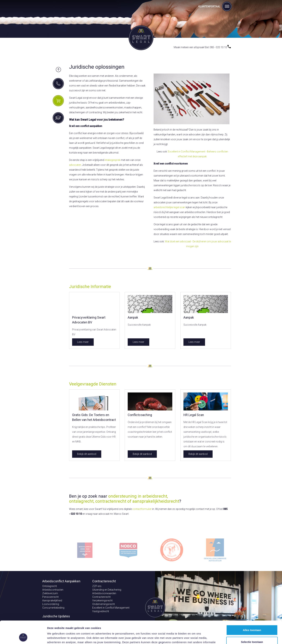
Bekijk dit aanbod (87, 454)
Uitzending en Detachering (107, 590)
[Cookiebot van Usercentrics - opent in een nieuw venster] (23, 637)
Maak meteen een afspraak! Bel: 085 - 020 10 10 (202, 47)
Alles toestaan (252, 609)
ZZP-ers (97, 586)
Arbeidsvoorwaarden (104, 593)
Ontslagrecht (50, 586)
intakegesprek (112, 160)
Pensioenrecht (50, 597)
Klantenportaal (209, 6)
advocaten (75, 165)
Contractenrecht (101, 597)
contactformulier (142, 509)
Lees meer (83, 342)
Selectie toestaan (252, 621)
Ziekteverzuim (50, 593)
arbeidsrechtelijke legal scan (169, 207)
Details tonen (194, 637)
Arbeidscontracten (53, 590)
